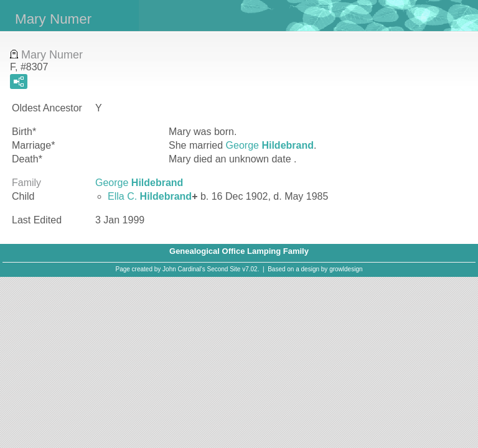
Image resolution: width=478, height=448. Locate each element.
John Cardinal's (184, 269)
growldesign (346, 269)
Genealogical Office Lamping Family (239, 251)
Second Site (224, 269)
